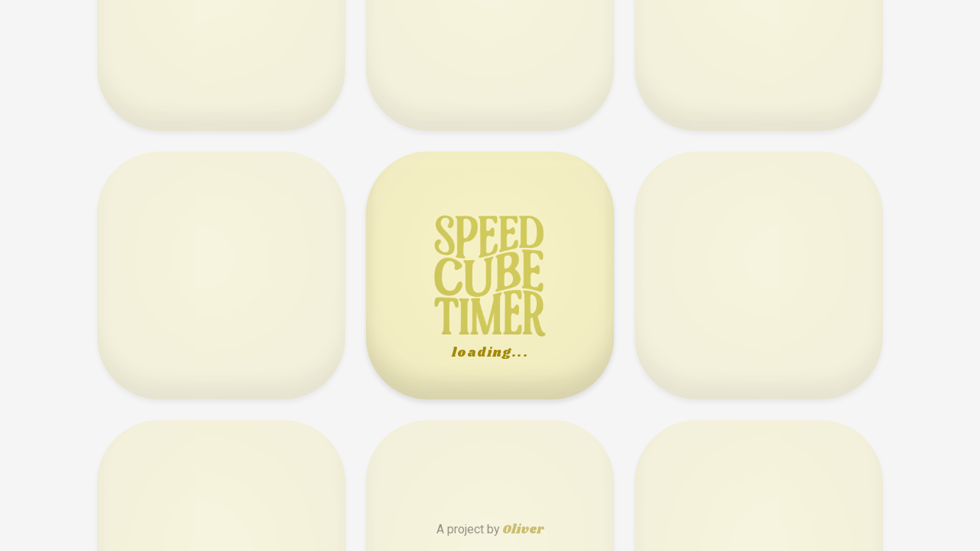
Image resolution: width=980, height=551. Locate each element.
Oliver (523, 530)
